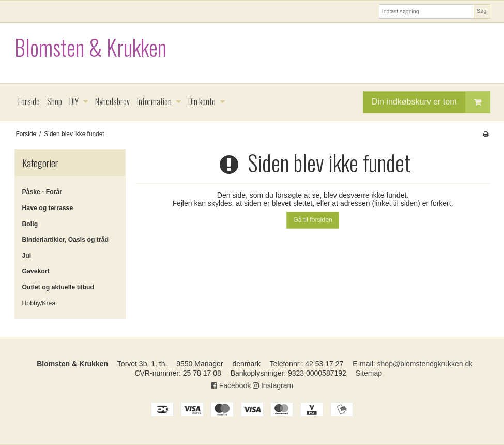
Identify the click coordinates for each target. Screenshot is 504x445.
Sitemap (369, 373)
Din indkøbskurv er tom (431, 102)
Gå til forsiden (313, 220)
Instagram (273, 385)
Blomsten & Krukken (90, 47)
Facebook (231, 385)
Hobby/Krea (39, 303)
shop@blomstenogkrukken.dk (425, 364)
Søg (482, 11)
